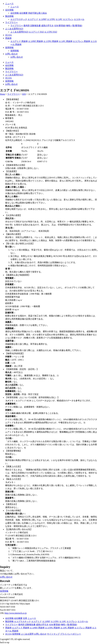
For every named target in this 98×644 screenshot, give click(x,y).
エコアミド (33, 19)
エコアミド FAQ (36, 32)
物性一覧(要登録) (74, 26)
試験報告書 (35, 26)
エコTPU (51, 19)
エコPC (59, 19)
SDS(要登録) (60, 26)
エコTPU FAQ (51, 32)
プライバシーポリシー (71, 634)
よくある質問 (27, 634)
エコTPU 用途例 (51, 41)
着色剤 (27, 26)
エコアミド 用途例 (19, 41)
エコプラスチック (19, 19)
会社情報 (9, 10)
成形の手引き (47, 26)
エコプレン (68, 19)
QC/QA (8, 35)
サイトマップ (53, 634)
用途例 (8, 38)
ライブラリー (11, 22)
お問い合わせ (11, 54)
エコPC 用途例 (66, 41)
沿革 (25, 618)
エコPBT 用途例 (36, 41)
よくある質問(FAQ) (14, 29)
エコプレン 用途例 (81, 41)
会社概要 (23, 13)
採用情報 (9, 48)
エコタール (79, 19)
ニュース (9, 4)
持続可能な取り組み (38, 13)
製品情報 (9, 16)
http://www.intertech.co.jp (16, 613)
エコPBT (43, 19)
